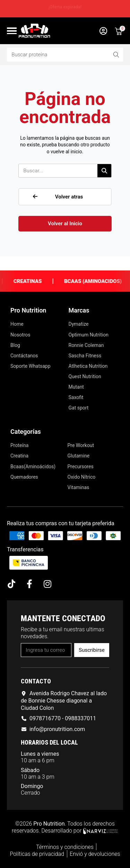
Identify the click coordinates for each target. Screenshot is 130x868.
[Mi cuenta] (103, 31)
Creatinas (35, 281)
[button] (65, 197)
